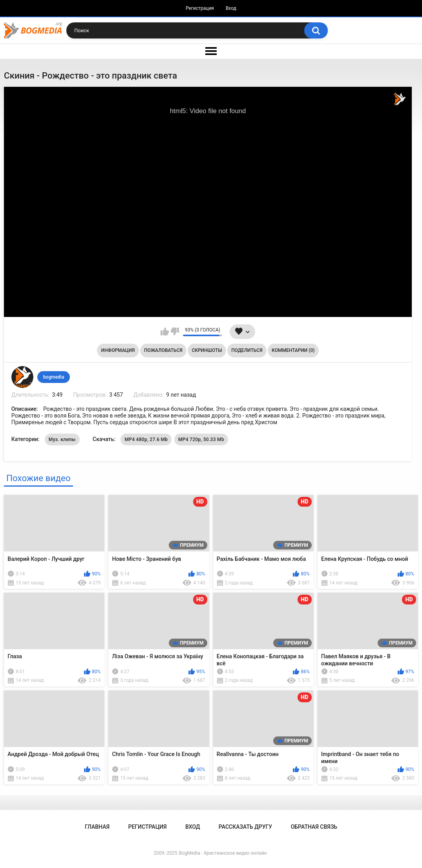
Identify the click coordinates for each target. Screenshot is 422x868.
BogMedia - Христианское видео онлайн (223, 853)
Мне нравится (165, 331)
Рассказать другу (245, 827)
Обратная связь (314, 827)
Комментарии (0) (293, 350)
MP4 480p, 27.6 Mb (146, 439)
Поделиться (247, 350)
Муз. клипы (62, 439)
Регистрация (200, 8)
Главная (97, 827)
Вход (231, 8)
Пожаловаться (163, 350)
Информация (118, 350)
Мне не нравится (175, 331)
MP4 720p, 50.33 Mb (201, 439)
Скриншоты (207, 350)
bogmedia (54, 377)
